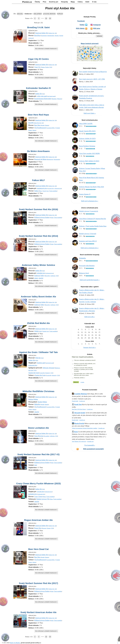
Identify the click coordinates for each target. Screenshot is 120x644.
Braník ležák (75, 420)
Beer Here (37, 125)
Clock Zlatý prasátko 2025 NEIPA (89, 154)
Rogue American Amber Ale (38, 520)
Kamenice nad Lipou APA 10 (88, 241)
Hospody (64, 2)
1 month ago (90, 409)
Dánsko (47, 125)
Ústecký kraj (46, 191)
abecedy (20, 14)
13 (50, 18)
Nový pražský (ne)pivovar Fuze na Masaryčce (93, 72)
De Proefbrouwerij (41, 128)
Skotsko (57, 36)
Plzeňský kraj (46, 331)
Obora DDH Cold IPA (86, 124)
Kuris (76, 432)
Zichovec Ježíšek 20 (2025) (87, 139)
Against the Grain (34, 373)
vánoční (41, 278)
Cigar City (37, 67)
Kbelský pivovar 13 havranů (88, 234)
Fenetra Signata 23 (85, 194)
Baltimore (57, 368)
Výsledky (82, 382)
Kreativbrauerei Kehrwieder (43, 99)
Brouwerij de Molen (40, 159)
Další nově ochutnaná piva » (90, 201)
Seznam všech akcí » (90, 348)
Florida (47, 67)
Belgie (34, 130)
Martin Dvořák (79, 423)
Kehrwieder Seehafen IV (38, 88)
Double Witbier (42, 402)
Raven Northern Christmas (87, 146)
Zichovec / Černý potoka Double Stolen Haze (93, 226)
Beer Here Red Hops (38, 115)
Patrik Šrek (78, 405)
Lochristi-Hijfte (51, 128)
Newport (44, 528)
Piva (44, 2)
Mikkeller (37, 404)
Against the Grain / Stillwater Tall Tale (38, 352)
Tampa (43, 67)
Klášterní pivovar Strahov (42, 217)
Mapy (73, 2)
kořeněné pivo (41, 273)
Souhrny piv (54, 2)
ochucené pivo (58, 188)
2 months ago (101, 428)
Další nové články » (90, 113)
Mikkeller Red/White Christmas (38, 391)
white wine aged (42, 96)
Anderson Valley (39, 276)
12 (46, 18)
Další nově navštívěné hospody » (90, 280)
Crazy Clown (38, 497)
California (53, 276)
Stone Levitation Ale (38, 428)
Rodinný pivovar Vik (43, 499)
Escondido (47, 436)
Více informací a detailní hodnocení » (46, 49)
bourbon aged (41, 363)
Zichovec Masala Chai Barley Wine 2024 (91, 187)
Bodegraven (50, 159)
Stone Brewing (39, 436)
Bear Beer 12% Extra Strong (79, 409)
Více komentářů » (90, 445)
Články (37, 2)
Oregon (49, 528)
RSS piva (97, 28)
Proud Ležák (75, 401)
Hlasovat (76, 382)
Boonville (47, 276)
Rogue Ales (38, 528)
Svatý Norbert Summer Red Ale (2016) (38, 209)
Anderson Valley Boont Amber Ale (38, 297)
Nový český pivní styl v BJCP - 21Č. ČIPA (92, 79)
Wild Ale (38, 358)
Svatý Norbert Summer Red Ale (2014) (38, 236)
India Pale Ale (38, 123)
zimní (36, 278)
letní (36, 465)
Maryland (31, 370)
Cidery (80, 2)
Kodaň (43, 125)
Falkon (36, 191)
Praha (52, 218)
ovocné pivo (51, 188)
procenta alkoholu (49, 14)
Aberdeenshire (51, 36)
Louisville (42, 373)
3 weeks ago (82, 401)
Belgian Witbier (33, 399)
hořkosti (60, 14)
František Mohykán (81, 394)
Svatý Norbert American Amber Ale (38, 612)
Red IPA (31, 123)
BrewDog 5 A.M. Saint (38, 27)
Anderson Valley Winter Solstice (38, 265)
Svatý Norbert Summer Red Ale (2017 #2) (38, 454)
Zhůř (41, 331)
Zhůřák (36, 331)
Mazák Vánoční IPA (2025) (87, 131)
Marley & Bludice (15, 643)
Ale (55, 33)
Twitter (82, 25)
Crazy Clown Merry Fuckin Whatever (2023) (38, 483)
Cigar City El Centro (38, 59)
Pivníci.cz (27, 2)
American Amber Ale (42, 33)
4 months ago (90, 441)
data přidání (38, 14)
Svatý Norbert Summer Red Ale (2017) (38, 583)
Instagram (97, 25)
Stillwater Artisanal (48, 368)
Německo (59, 99)
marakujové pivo (42, 188)
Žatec (41, 191)
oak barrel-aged (51, 96)
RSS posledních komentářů (93, 449)
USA (50, 67)
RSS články (80, 28)
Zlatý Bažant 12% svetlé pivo (79, 441)
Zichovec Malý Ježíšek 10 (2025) (89, 161)
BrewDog (37, 35)
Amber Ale (51, 33)
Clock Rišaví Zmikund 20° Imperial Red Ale (92, 219)
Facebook (81, 21)
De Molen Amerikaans (38, 151)
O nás (94, 2)
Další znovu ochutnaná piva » (90, 248)
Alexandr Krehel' (80, 413)
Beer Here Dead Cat (38, 549)
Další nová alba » (90, 317)
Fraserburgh (44, 36)
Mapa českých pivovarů (90, 44)
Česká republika (53, 191)
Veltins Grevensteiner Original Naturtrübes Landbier (85, 428)
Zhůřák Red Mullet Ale (38, 323)
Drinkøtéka (82, 258)
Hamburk (54, 99)
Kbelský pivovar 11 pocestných (89, 211)
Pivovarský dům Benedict (87, 266)
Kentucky (48, 373)
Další (87, 2)
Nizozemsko (57, 159)
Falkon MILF (38, 180)
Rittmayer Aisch (84, 273)
